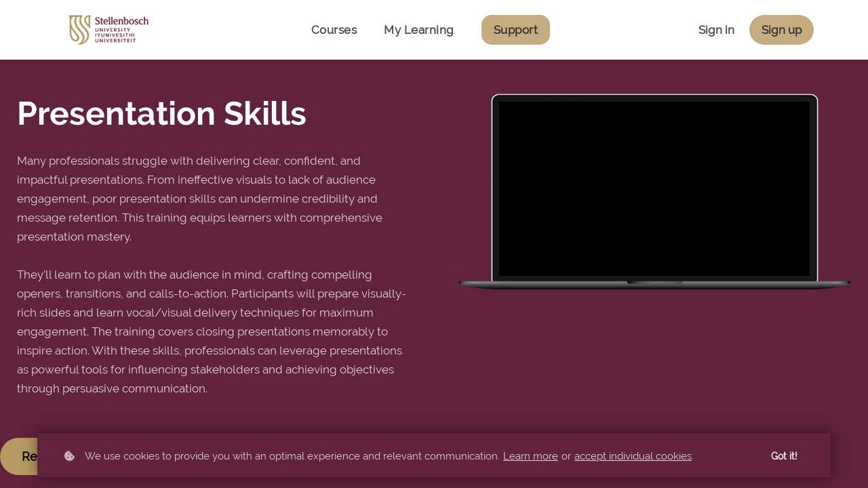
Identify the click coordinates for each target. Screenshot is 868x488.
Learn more (531, 456)
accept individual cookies (633, 456)
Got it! (784, 456)
